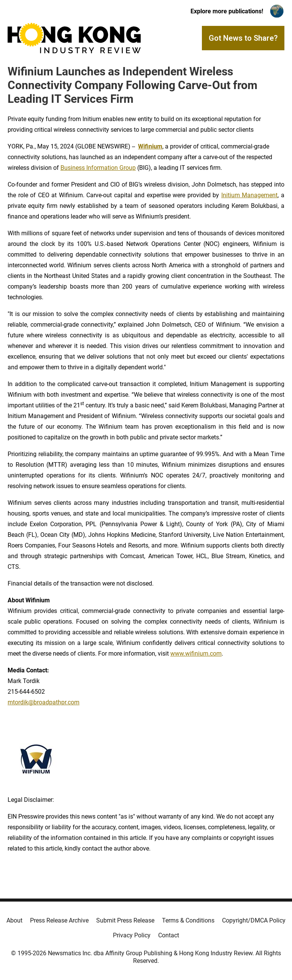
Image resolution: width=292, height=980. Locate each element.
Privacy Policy (132, 935)
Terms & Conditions (188, 920)
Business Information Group (98, 168)
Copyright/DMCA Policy (254, 920)
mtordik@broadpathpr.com (44, 702)
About (14, 920)
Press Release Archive (59, 920)
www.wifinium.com (196, 654)
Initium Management (250, 195)
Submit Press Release (125, 920)
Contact (169, 935)
